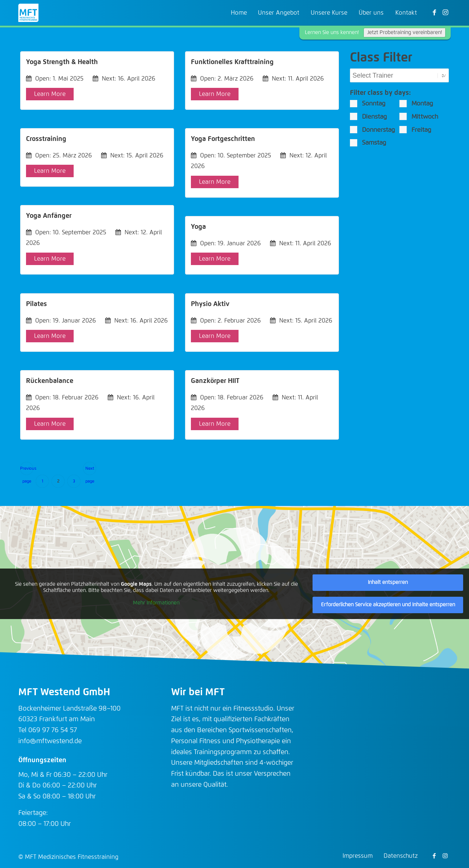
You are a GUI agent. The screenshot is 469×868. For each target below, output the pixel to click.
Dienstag (368, 116)
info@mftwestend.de (50, 741)
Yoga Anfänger (49, 216)
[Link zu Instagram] (445, 12)
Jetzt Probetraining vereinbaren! (405, 33)
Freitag (415, 130)
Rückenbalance (50, 381)
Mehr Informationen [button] (156, 603)
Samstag (368, 143)
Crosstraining (46, 139)
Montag (416, 104)
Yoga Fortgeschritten (223, 139)
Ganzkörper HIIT (215, 381)
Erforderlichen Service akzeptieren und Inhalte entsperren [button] (388, 605)
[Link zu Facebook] (434, 12)
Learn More (50, 94)
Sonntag (368, 104)
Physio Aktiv (210, 304)
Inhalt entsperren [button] (388, 582)
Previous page (27, 471)
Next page (90, 471)
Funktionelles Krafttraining (232, 62)
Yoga (198, 227)
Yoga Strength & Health (62, 62)
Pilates (36, 304)
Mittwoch (419, 116)
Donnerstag (372, 130)
